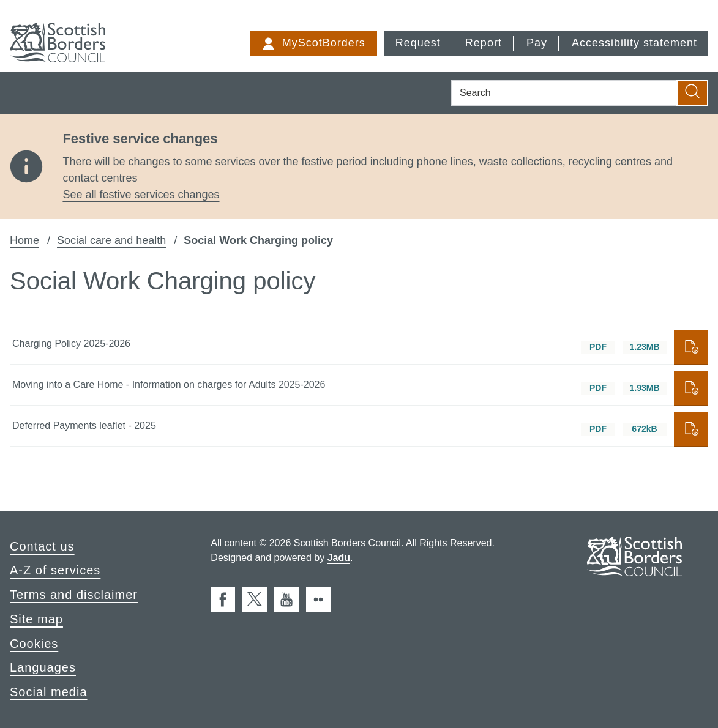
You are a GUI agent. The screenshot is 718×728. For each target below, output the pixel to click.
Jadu (339, 558)
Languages (43, 667)
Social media (49, 692)
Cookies (34, 644)
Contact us (42, 546)
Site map (36, 619)
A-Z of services (55, 570)
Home (24, 240)
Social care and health (111, 240)
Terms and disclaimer (74, 595)
